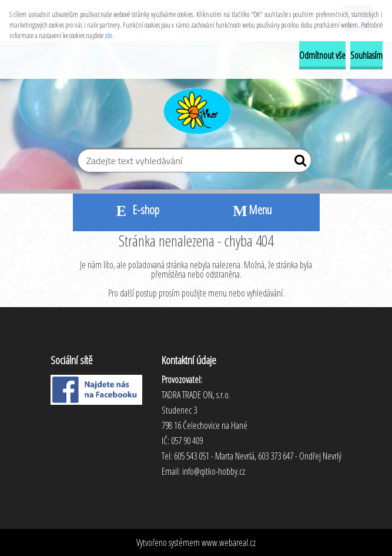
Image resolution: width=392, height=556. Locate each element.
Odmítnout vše (322, 55)
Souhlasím (366, 55)
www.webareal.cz (229, 542)
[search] (298, 163)
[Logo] (196, 109)
